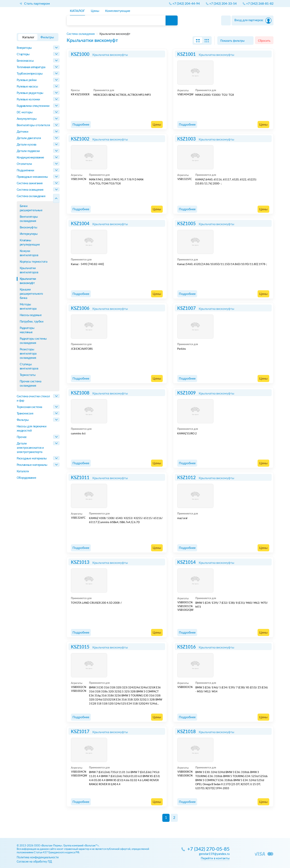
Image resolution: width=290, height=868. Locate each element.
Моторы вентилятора (28, 307)
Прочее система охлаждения (31, 384)
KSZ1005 (186, 224)
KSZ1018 (186, 732)
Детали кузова (26, 145)
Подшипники (26, 170)
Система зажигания (30, 183)
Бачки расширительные (31, 208)
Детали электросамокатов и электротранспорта (30, 448)
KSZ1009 (186, 393)
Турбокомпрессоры (30, 74)
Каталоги (23, 471)
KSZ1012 (186, 478)
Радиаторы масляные (27, 330)
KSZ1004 (80, 224)
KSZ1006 (80, 308)
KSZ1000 (80, 54)
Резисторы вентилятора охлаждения (28, 354)
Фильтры (23, 420)
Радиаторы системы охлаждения (33, 341)
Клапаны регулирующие (30, 242)
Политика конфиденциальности (38, 857)
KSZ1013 (80, 562)
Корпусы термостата (34, 262)
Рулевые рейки (27, 80)
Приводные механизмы (32, 177)
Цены (157, 125)
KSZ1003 (186, 139)
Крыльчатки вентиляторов (29, 270)
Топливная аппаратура (31, 67)
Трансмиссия (25, 414)
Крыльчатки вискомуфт (28, 281)
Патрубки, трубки (32, 322)
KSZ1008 (80, 393)
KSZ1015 (80, 647)
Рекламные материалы (32, 465)
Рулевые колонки (28, 99)
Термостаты (28, 375)
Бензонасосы (25, 61)
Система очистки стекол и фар (33, 399)
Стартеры (23, 54)
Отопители (24, 164)
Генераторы (24, 48)
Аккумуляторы (27, 119)
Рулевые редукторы (30, 93)
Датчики (23, 132)
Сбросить (264, 41)
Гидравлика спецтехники (33, 106)
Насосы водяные (31, 315)
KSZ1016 (186, 647)
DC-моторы (25, 112)
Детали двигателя (29, 138)
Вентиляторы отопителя (33, 125)
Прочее (22, 437)
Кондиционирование (30, 158)
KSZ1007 (186, 308)
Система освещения (30, 190)
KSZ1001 (186, 54)
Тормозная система (29, 407)
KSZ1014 (186, 562)
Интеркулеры (29, 234)
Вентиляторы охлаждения (29, 219)
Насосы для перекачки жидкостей (32, 429)
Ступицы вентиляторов (29, 366)
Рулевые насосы (27, 87)
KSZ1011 (80, 478)
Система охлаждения (31, 196)
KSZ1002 (80, 139)
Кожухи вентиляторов (29, 253)
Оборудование (26, 478)
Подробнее (81, 125)
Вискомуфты (29, 227)
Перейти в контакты (215, 858)
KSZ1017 (80, 732)
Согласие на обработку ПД (34, 862)
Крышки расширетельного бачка (31, 294)
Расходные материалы (32, 458)
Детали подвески (28, 151)
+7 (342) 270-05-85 (208, 849)
